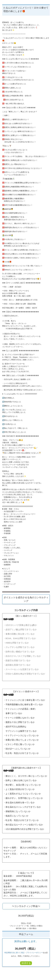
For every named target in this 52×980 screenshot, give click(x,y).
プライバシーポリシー (34, 953)
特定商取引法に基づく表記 (14, 953)
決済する (26, 963)
